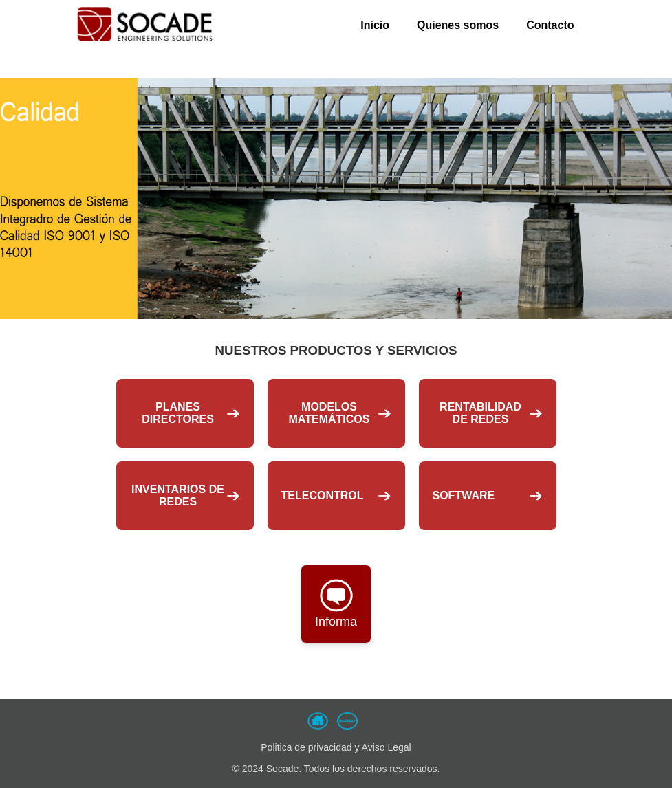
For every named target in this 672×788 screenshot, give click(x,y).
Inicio (375, 25)
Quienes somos (458, 25)
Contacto (550, 25)
